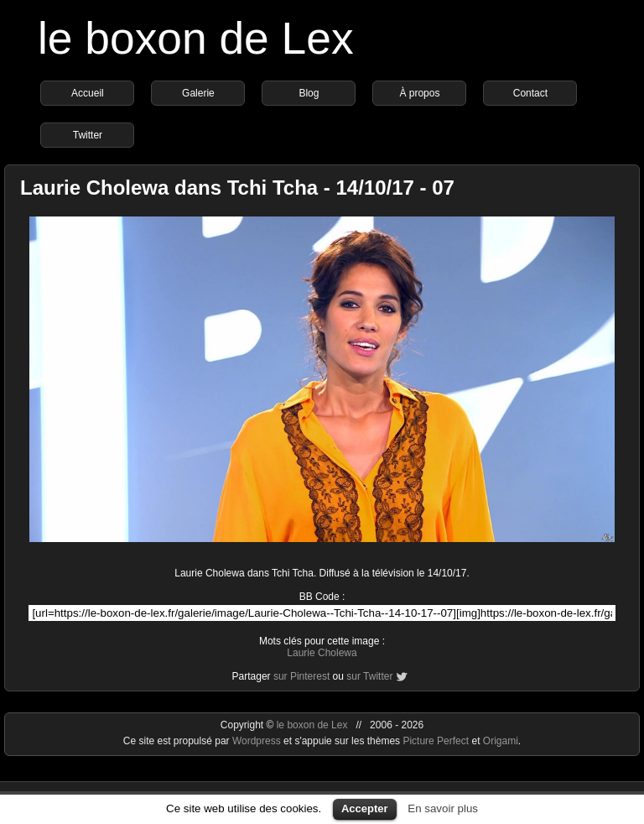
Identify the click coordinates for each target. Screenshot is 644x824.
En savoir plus (443, 808)
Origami (501, 741)
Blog (309, 93)
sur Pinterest (301, 676)
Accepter (365, 808)
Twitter (88, 135)
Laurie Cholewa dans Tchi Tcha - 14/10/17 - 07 (237, 188)
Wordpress (258, 741)
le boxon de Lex (196, 38)
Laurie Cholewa (322, 653)
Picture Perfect (436, 741)
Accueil (88, 93)
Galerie (198, 93)
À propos (419, 93)
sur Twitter (369, 676)
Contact (530, 93)
